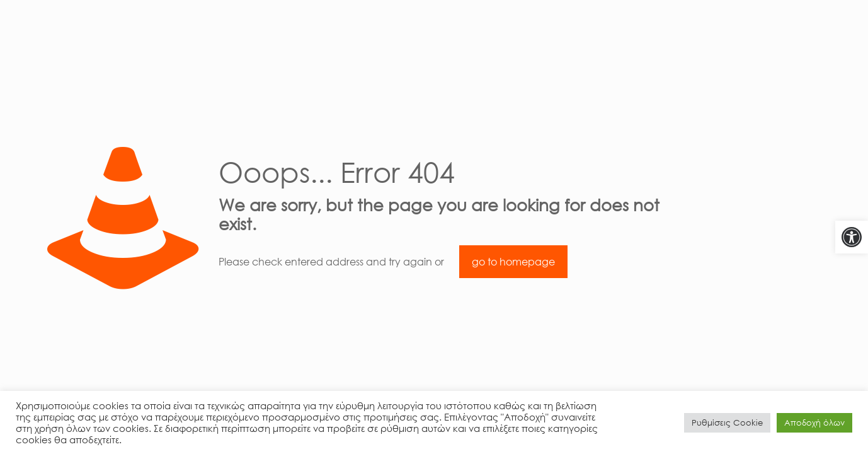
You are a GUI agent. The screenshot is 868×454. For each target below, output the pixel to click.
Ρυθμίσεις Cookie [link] (727, 422)
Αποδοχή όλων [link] (814, 422)
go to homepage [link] (513, 262)
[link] (852, 237)
